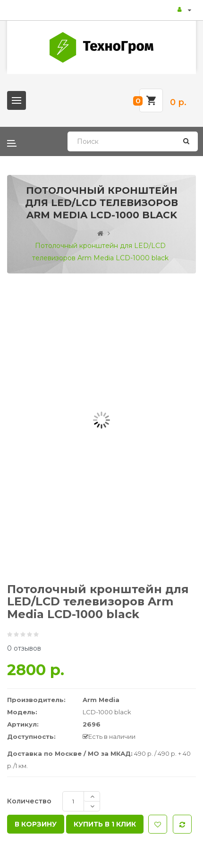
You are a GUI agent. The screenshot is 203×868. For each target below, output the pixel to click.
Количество (29, 801)
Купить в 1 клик (105, 824)
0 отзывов (24, 648)
